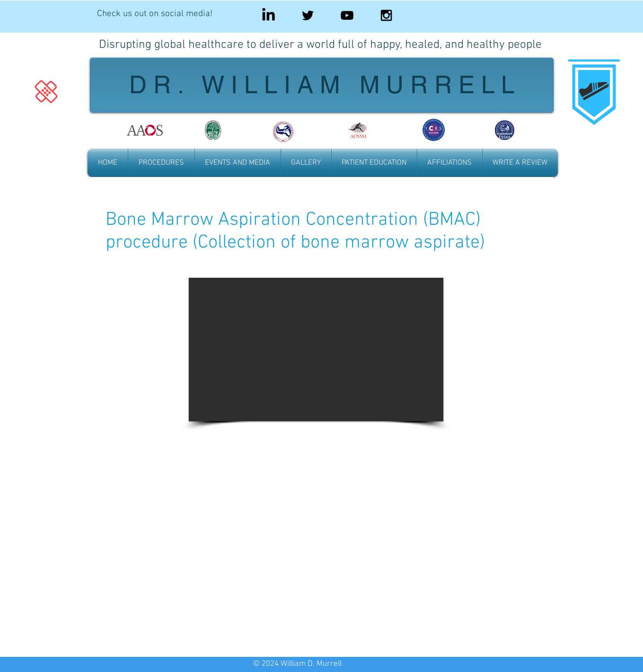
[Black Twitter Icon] (308, 15)
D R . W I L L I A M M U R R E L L (322, 84)
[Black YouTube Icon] (347, 15)
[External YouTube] (316, 543)
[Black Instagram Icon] (386, 15)
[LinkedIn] (269, 15)
